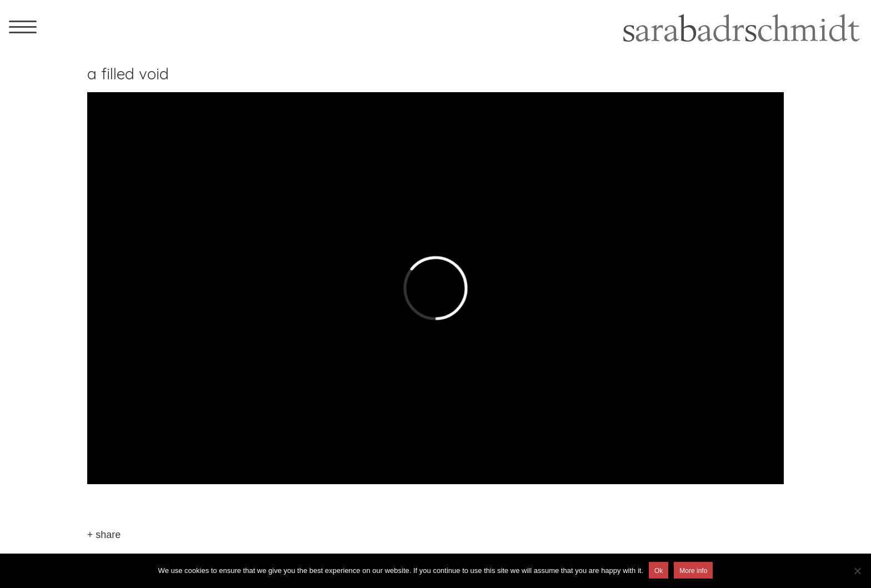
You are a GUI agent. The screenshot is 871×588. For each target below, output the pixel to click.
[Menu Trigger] (23, 26)
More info (693, 571)
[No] (857, 571)
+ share (104, 535)
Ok (659, 571)
